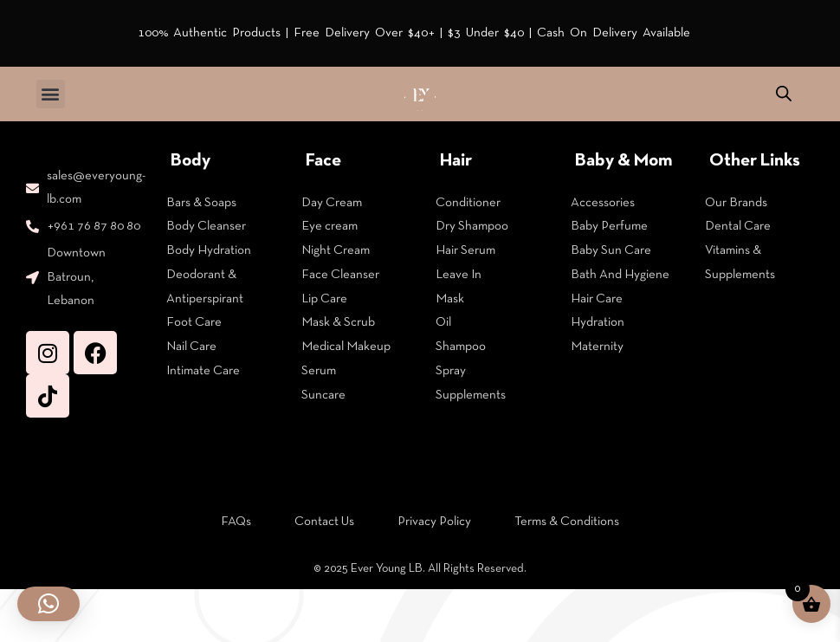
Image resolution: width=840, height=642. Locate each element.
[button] (51, 94)
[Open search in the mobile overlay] (784, 94)
